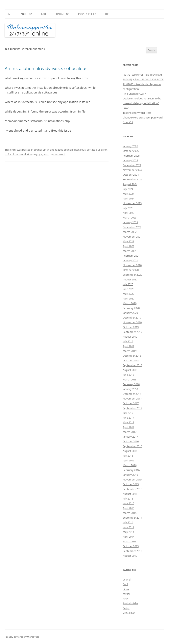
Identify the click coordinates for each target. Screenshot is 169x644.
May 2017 (128, 422)
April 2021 (129, 246)
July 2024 (128, 189)
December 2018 (132, 356)
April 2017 (129, 427)
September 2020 (132, 275)
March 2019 (130, 351)
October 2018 (131, 360)
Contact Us (62, 14)
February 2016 (131, 470)
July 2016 (128, 456)
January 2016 (130, 475)
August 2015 (130, 494)
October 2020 (131, 270)
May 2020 (128, 294)
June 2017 (128, 418)
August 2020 (130, 279)
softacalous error (97, 150)
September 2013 (132, 551)
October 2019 (131, 327)
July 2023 (128, 208)
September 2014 (132, 518)
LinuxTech (59, 154)
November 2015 (132, 479)
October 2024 (131, 175)
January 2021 (130, 260)
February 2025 (131, 156)
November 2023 (132, 203)
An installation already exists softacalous (46, 68)
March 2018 (130, 379)
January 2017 (130, 437)
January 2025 (130, 160)
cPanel (38, 150)
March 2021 (130, 251)
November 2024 (132, 170)
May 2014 (128, 532)
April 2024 (129, 198)
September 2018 (132, 365)
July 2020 (128, 284)
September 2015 (132, 489)
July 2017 (128, 413)
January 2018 (130, 389)
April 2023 (129, 213)
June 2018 (128, 375)
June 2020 (128, 289)
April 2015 (129, 508)
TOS (107, 14)
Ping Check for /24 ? (134, 94)
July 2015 (128, 499)
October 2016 (131, 441)
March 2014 (130, 541)
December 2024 (132, 165)
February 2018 (131, 384)
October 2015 (131, 484)
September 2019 (132, 332)
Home (8, 14)
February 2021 (131, 256)
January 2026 (130, 146)
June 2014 (128, 527)
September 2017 (132, 408)
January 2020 (130, 313)
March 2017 (130, 432)
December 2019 (132, 318)
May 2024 (128, 194)
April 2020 (129, 298)
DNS (125, 584)
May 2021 (128, 241)
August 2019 (130, 337)
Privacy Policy (87, 14)
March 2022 (130, 232)
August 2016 (130, 451)
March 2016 (130, 465)
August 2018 (130, 370)
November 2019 (132, 322)
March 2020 (130, 303)
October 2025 (131, 151)
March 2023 (130, 218)
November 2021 (132, 237)
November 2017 (132, 399)
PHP (125, 599)
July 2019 (128, 341)
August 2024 (130, 184)
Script (126, 608)
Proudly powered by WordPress (22, 637)
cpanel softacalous (75, 150)
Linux (46, 150)
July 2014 (128, 522)
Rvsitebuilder (131, 603)
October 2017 (131, 403)
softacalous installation (18, 154)
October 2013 (131, 546)
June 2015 (128, 503)
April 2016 (129, 460)
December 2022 (132, 227)
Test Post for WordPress (137, 113)
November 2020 (132, 265)
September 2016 (132, 446)
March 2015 (130, 513)
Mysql (126, 594)
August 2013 (130, 556)
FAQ (44, 14)
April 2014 (129, 537)
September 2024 (132, 179)
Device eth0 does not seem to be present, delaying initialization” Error (142, 103)
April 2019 (129, 346)
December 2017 (132, 394)
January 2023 (130, 222)
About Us (27, 14)
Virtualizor (129, 613)
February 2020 (131, 308)
